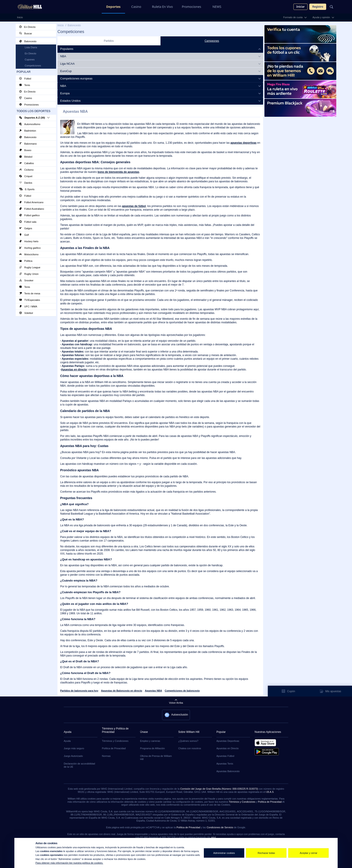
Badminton (28, 131)
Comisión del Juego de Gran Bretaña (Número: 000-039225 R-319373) (219, 789)
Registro (318, 7)
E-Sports (27, 189)
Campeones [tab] (212, 41)
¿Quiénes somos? (188, 741)
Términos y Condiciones (115, 741)
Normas (106, 756)
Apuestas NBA (153, 691)
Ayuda (67, 741)
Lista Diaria (31, 47)
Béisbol (26, 157)
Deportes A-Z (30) (34, 118)
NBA (63, 56)
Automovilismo (30, 124)
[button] (176, 715)
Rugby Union (29, 274)
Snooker (26, 280)
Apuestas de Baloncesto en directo (122, 691)
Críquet (26, 176)
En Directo (27, 27)
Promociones (191, 7)
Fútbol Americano (31, 202)
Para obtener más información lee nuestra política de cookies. (69, 863)
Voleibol (26, 313)
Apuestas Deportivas (228, 741)
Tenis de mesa (30, 293)
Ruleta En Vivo (162, 7)
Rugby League (30, 267)
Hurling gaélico (30, 248)
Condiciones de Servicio (220, 827)
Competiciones (33, 66)
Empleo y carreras (150, 741)
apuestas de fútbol (134, 206)
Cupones (30, 59)
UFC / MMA (28, 306)
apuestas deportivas (243, 143)
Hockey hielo (29, 241)
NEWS (217, 7)
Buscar (26, 33)
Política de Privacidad (114, 748)
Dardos (26, 183)
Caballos (27, 163)
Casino (136, 7)
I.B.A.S (270, 792)
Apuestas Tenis (225, 764)
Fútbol (25, 79)
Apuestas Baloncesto (228, 771)
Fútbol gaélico (30, 215)
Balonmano (28, 144)
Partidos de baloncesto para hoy (79, 691)
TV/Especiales (30, 300)
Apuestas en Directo (228, 748)
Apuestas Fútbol (225, 756)
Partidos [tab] (109, 41)
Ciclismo (26, 170)
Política (26, 261)
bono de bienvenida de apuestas (118, 172)
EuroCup (66, 71)
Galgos (26, 228)
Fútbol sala (28, 222)
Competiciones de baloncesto (182, 691)
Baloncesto (28, 41)
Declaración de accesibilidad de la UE (79, 765)
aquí (213, 837)
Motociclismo (29, 254)
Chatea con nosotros (190, 748)
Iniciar (300, 7)
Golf (24, 235)
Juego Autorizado (73, 756)
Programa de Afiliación (152, 748)
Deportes (113, 7)
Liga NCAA (67, 64)
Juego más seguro (74, 748)
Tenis (25, 85)
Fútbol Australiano (32, 209)
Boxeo (25, 150)
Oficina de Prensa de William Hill (156, 758)
